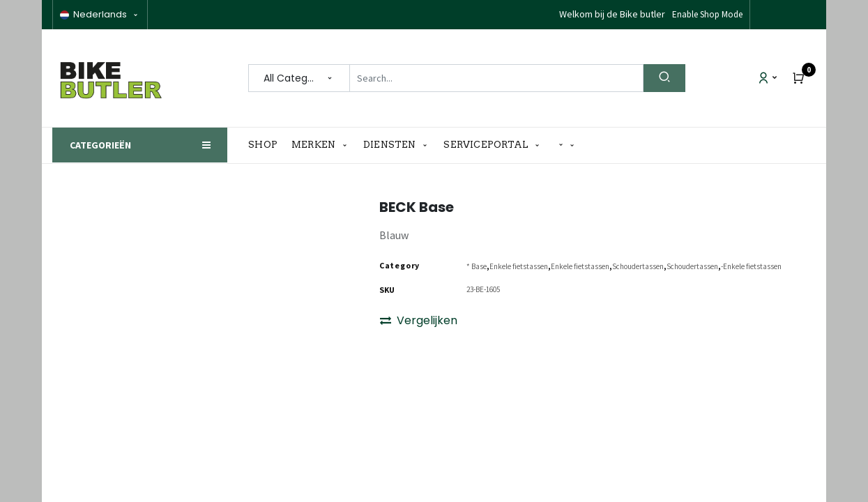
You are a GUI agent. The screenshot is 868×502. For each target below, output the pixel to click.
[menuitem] (266, 145)
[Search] (664, 78)
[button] (567, 145)
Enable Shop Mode (707, 14)
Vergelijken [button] (419, 320)
